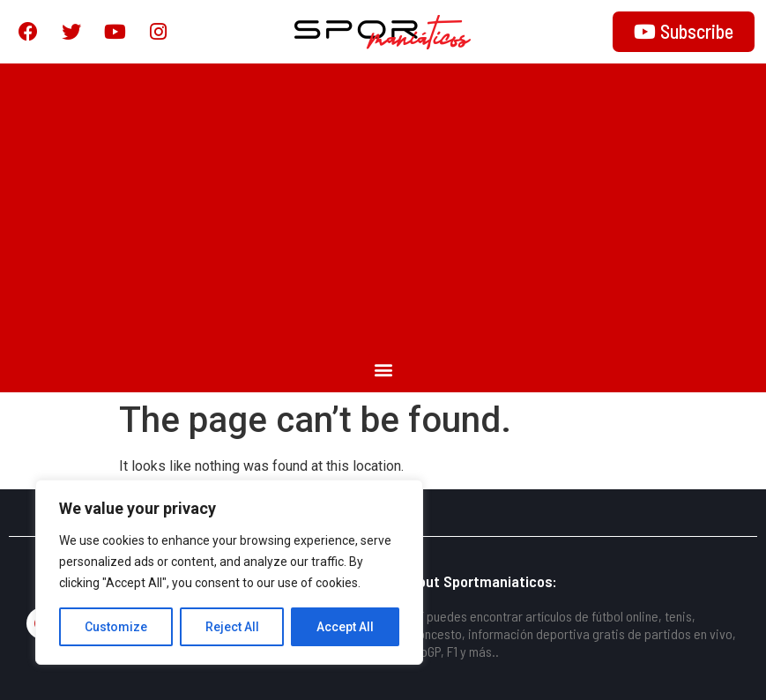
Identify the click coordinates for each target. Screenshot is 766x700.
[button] (383, 369)
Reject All (232, 627)
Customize (116, 627)
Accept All (345, 627)
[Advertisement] (383, 205)
